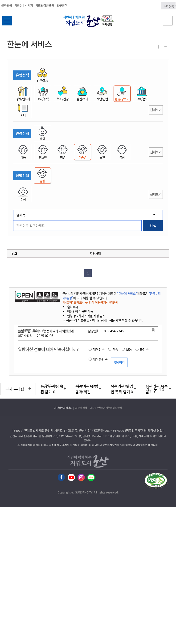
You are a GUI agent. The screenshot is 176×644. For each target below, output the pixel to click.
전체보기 (156, 110)
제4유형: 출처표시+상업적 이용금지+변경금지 (90, 302)
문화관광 (7, 5)
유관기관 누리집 (122, 389)
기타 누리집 (155, 389)
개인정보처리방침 (63, 408)
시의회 (29, 5)
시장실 (18, 5)
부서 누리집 (15, 389)
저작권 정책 (81, 408)
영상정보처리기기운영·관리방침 (106, 408)
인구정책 (62, 5)
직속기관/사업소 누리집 (87, 389)
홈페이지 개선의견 (32, 330)
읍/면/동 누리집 (51, 389)
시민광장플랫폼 (45, 5)
